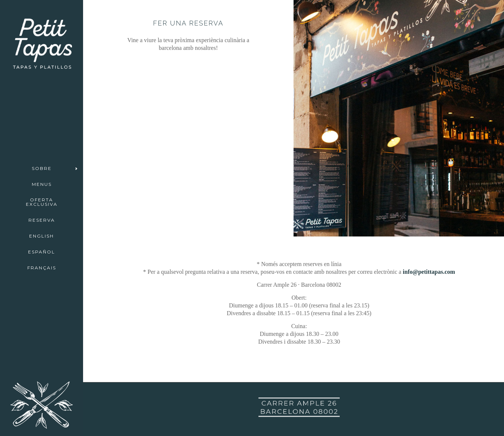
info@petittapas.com (429, 272)
